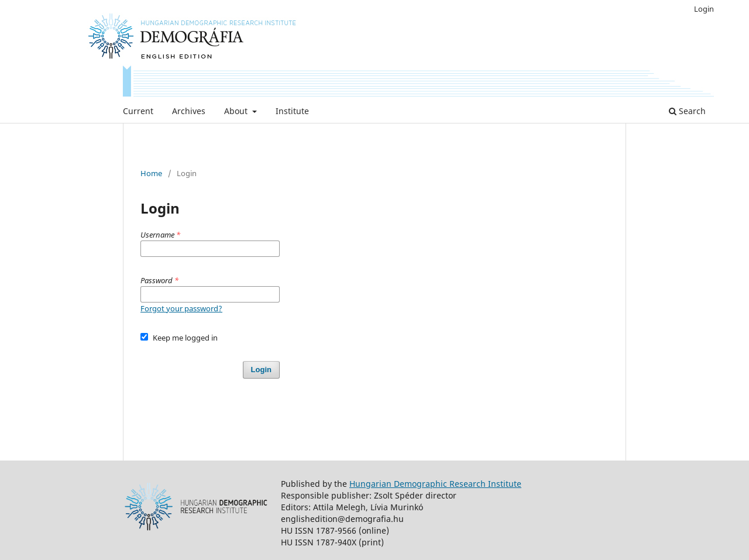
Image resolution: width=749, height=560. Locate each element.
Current (138, 111)
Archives (189, 111)
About (237, 111)
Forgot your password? (181, 308)
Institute (292, 111)
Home (151, 173)
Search (687, 111)
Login (704, 9)
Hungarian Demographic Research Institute (435, 484)
